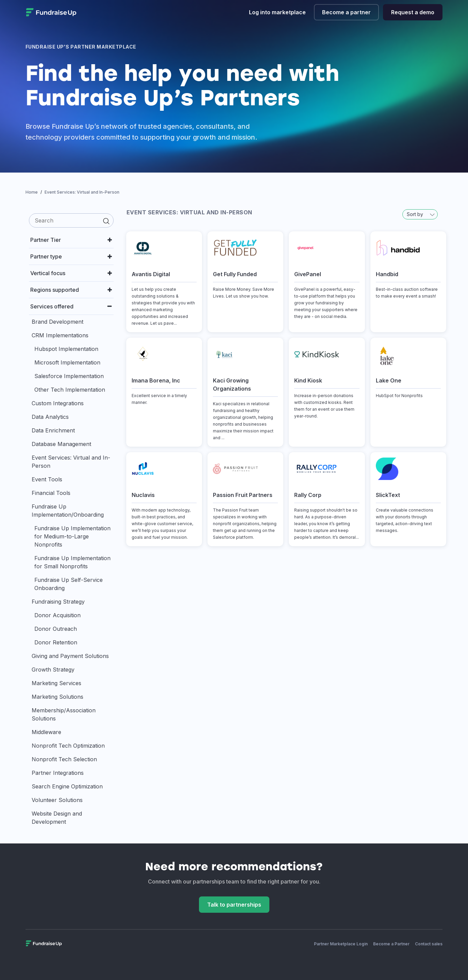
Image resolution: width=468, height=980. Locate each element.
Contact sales (429, 944)
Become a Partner (391, 944)
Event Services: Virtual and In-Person (71, 462)
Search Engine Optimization (67, 786)
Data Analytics (50, 417)
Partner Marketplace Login (341, 944)
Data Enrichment (53, 430)
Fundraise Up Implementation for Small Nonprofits (72, 562)
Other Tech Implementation (70, 390)
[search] (71, 220)
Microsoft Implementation (67, 362)
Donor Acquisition (57, 615)
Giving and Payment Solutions (70, 656)
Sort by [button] (421, 214)
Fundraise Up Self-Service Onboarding (69, 584)
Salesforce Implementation (69, 376)
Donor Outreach (56, 629)
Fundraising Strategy (58, 602)
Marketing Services (56, 683)
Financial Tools (51, 493)
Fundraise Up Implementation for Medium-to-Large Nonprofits (72, 536)
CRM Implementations (60, 335)
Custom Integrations (58, 403)
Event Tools (47, 479)
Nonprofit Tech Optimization (68, 746)
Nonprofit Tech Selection (64, 759)
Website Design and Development (57, 818)
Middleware (46, 732)
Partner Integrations (58, 773)
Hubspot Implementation (66, 349)
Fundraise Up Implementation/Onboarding (68, 511)
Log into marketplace (277, 12)
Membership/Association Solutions (64, 714)
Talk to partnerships (234, 905)
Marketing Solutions (57, 697)
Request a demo (413, 12)
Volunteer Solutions (57, 800)
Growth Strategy (53, 670)
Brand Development (57, 322)
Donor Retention (56, 642)
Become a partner (346, 12)
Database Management (61, 444)
